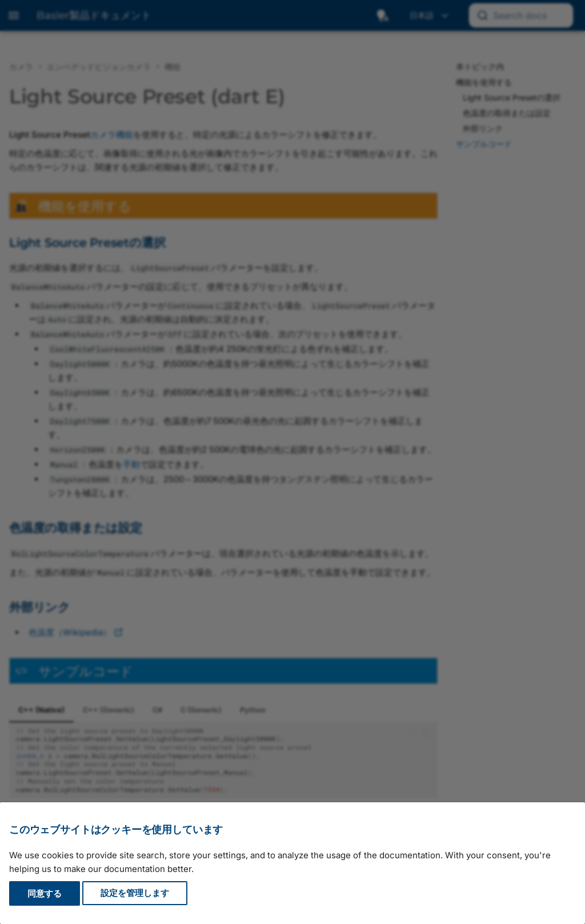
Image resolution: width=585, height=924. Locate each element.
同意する (45, 893)
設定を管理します (135, 893)
